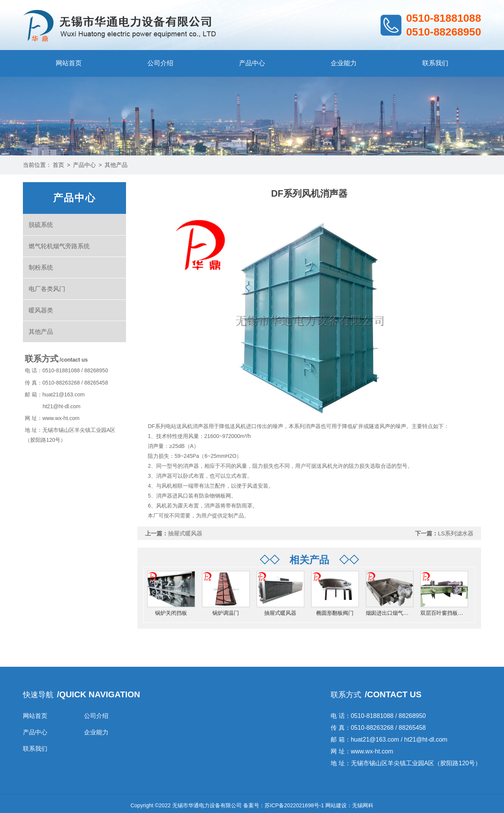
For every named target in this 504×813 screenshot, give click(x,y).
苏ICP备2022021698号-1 (294, 805)
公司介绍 (160, 63)
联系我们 (435, 63)
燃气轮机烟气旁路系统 (59, 246)
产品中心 (252, 63)
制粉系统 (41, 267)
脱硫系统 (41, 225)
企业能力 (344, 63)
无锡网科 (363, 805)
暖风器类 (41, 310)
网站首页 (69, 63)
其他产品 (116, 165)
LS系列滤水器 (456, 533)
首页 (58, 165)
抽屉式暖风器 (185, 533)
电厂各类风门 (47, 289)
